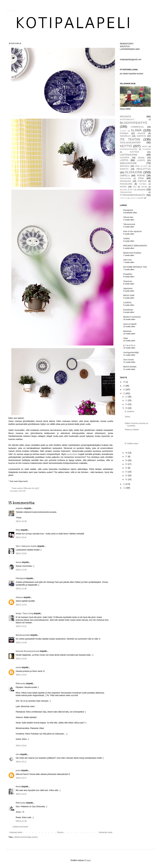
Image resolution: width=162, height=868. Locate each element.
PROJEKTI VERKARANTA (135, 246)
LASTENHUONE (129, 155)
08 (127, 453)
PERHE (141, 176)
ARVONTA (125, 117)
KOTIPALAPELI (11, 11)
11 (127, 400)
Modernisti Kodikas (132, 253)
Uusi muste (129, 360)
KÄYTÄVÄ (135, 152)
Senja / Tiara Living (25, 613)
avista (18, 667)
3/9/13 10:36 (21, 521)
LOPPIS (124, 160)
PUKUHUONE (126, 184)
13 (124, 393)
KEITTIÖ (22, 491)
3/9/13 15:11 (21, 762)
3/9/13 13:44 (21, 659)
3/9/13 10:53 (21, 554)
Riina (18, 530)
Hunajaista (128, 210)
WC (142, 198)
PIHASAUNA (125, 181)
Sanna (19, 562)
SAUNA (144, 187)
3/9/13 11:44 (21, 570)
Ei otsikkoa (129, 411)
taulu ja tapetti (130, 324)
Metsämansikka (23, 635)
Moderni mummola (132, 317)
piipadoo (20, 508)
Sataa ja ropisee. (132, 430)
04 (127, 468)
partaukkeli (73, 454)
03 (127, 472)
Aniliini (127, 239)
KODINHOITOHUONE (129, 149)
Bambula (127, 331)
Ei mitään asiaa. (132, 444)
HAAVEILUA (125, 136)
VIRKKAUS (134, 198)
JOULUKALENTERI (130, 143)
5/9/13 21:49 (21, 821)
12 (127, 397)
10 (127, 404)
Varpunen (128, 281)
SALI (135, 187)
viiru (18, 754)
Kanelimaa (128, 310)
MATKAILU (125, 166)
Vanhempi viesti (105, 832)
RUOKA (123, 187)
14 (124, 390)
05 (127, 464)
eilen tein (127, 260)
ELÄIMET (123, 131)
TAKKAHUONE (126, 192)
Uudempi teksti (16, 832)
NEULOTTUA (144, 169)
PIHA (141, 178)
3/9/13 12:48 (21, 643)
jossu (18, 770)
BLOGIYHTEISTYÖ (133, 123)
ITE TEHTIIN (130, 139)
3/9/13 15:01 (21, 746)
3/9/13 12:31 (21, 626)
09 (127, 408)
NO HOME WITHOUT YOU (135, 267)
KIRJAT (145, 146)
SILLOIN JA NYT (127, 190)
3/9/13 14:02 (21, 675)
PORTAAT (142, 181)
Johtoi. (128, 417)
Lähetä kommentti (20, 827)
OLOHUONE (134, 172)
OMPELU (125, 176)
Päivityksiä (21, 578)
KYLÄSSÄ (147, 149)
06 (127, 460)
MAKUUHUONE (128, 163)
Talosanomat (129, 224)
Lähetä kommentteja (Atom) (26, 837)
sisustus (141, 189)
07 (127, 457)
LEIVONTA (125, 158)
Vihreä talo (128, 217)
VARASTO (124, 198)
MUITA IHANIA (130, 367)
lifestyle (141, 158)
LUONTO (141, 160)
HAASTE (141, 133)
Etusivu (60, 832)
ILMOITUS (141, 136)
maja (125, 338)
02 (127, 476)
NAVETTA (124, 169)
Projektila (128, 274)
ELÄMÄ (136, 130)
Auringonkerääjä (131, 352)
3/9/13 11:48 (21, 589)
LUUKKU (127, 303)
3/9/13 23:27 (21, 778)
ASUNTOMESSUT (127, 119)
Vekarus (19, 597)
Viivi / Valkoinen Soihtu (26, 546)
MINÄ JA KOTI (141, 166)
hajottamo (128, 288)
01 (127, 479)
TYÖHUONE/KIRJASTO (133, 195)
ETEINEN (124, 133)
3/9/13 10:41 (21, 537)
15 (124, 386)
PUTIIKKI (143, 184)
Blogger (88, 860)
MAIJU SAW (129, 295)
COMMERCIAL (137, 127)
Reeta (18, 787)
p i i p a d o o (129, 345)
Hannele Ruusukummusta (28, 651)
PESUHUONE (125, 178)
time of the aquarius (133, 231)
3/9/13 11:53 (21, 605)
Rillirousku (21, 684)
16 (124, 382)
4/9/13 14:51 (21, 794)
